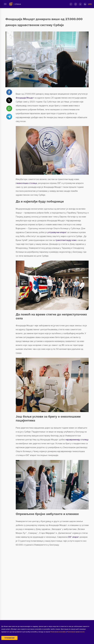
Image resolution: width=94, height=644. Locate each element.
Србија (18, 4)
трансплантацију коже (66, 240)
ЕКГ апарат (74, 537)
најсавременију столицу (77, 440)
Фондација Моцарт (25, 98)
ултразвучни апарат (57, 232)
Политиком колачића (58, 632)
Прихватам (9, 638)
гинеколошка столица (26, 183)
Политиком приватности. (76, 632)
